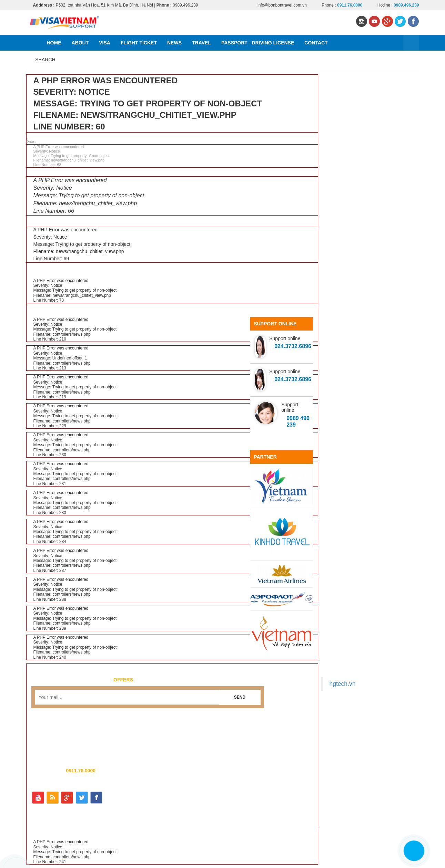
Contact (316, 43)
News (174, 43)
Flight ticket (139, 43)
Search (45, 60)
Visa (105, 43)
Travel (201, 43)
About (80, 43)
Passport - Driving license (258, 43)
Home (54, 43)
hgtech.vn (343, 684)
